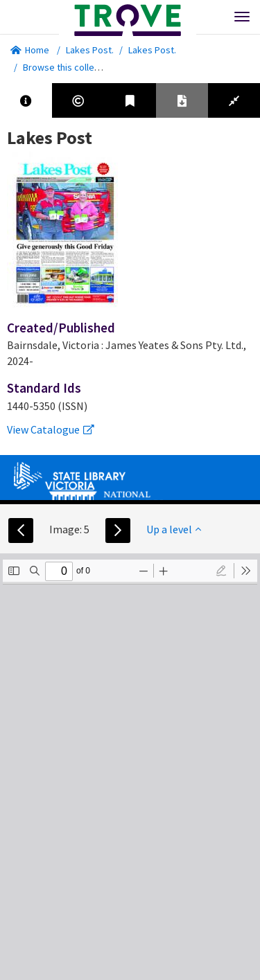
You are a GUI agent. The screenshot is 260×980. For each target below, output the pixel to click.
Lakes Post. (90, 50)
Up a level (174, 529)
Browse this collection (74, 67)
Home (30, 50)
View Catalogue (51, 429)
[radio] (221, 571)
